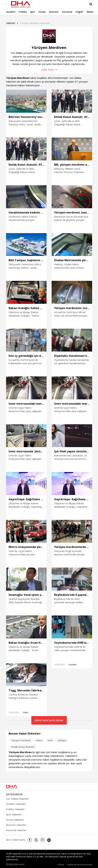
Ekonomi (54, 12)
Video (26, 712)
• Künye (61, 865)
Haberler (11, 23)
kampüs (62, 740)
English (79, 12)
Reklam (91, 12)
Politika (23, 12)
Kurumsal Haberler (16, 830)
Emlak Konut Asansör (23, 747)
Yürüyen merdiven (21, 740)
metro (39, 740)
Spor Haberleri (14, 815)
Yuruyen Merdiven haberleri (35, 23)
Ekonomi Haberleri (16, 825)
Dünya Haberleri (15, 820)
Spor (33, 12)
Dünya (42, 12)
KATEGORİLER (14, 794)
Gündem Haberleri (16, 804)
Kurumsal (67, 12)
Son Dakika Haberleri (17, 799)
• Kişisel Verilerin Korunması (79, 865)
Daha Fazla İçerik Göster (49, 720)
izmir (50, 740)
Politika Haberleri (15, 809)
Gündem (11, 12)
